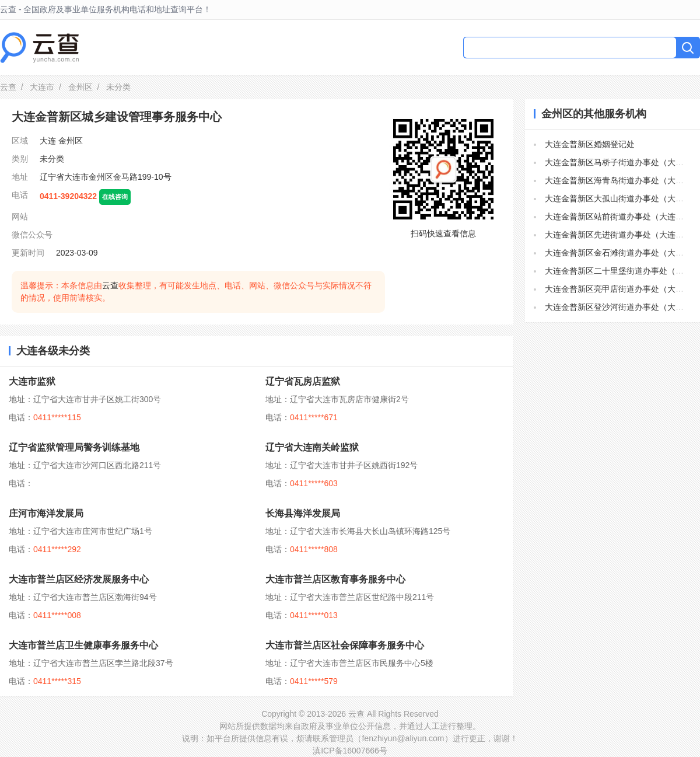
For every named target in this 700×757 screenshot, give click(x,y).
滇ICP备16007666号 (350, 751)
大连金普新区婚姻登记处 (590, 144)
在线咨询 (115, 197)
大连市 (42, 87)
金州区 (80, 87)
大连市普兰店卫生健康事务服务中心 (83, 645)
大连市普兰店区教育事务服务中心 (335, 579)
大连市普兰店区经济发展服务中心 (79, 579)
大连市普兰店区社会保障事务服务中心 (345, 645)
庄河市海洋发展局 (46, 513)
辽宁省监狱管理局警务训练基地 (74, 447)
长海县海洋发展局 (303, 513)
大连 (48, 141)
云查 (8, 87)
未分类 (52, 159)
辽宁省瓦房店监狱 (303, 381)
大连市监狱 (32, 381)
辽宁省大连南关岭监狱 (312, 447)
